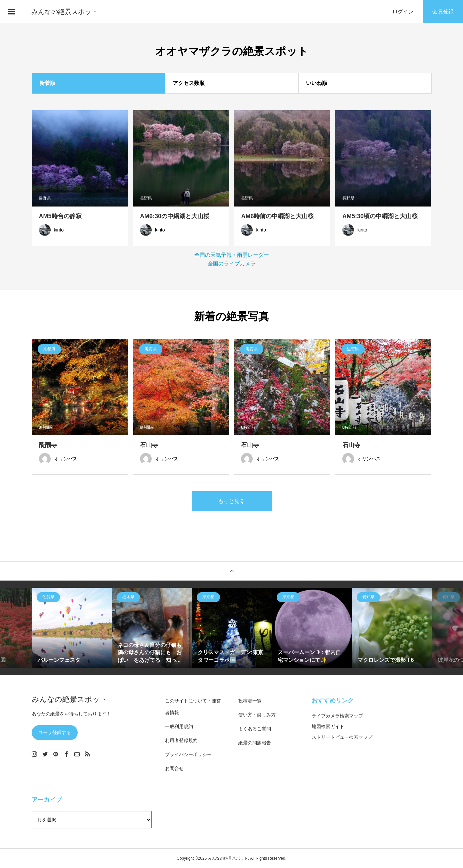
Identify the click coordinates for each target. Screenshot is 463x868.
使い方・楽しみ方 (257, 715)
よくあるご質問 (255, 729)
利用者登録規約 (181, 740)
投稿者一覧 (250, 701)
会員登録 (443, 11)
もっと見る (232, 501)
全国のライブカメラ (232, 264)
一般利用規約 (179, 726)
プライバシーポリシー (188, 754)
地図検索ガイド (328, 726)
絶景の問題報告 (255, 743)
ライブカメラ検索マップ (337, 716)
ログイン (403, 11)
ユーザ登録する (55, 732)
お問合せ (174, 768)
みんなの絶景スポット (65, 12)
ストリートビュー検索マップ (342, 737)
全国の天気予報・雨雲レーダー (232, 255)
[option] (72, 628)
